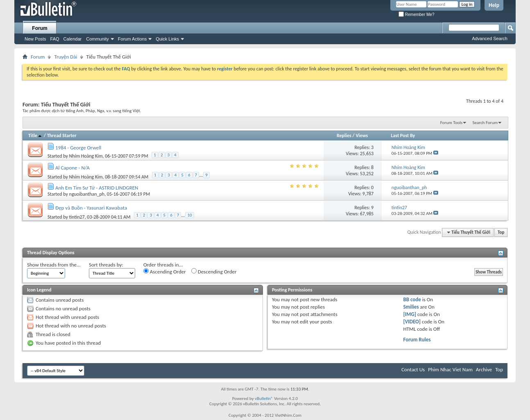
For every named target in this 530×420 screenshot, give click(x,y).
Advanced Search (490, 38)
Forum (40, 28)
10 (189, 215)
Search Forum (485, 123)
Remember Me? (416, 15)
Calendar (73, 39)
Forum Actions (132, 39)
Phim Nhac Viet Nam (450, 369)
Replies (344, 135)
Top (501, 232)
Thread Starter (62, 135)
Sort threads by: (106, 265)
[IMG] (410, 314)
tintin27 (77, 217)
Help (494, 5)
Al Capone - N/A (72, 168)
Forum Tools (451, 123)
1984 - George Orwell (78, 148)
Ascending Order (165, 271)
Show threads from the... (54, 265)
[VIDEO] (412, 322)
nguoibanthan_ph (87, 194)
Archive (484, 369)
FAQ (55, 39)
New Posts (35, 39)
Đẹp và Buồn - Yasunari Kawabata (91, 208)
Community (97, 39)
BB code (412, 299)
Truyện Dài (66, 57)
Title (35, 135)
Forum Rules (417, 340)
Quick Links (167, 39)
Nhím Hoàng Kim (86, 156)
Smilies (411, 307)
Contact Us (413, 369)
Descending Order (214, 271)
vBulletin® (264, 399)
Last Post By (403, 135)
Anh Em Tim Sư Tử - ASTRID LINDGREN (97, 188)
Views (362, 135)
